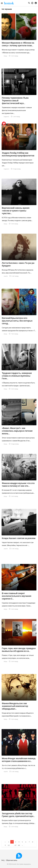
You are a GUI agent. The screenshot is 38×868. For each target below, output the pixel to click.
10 (9, 845)
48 (19, 845)
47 (15, 845)
